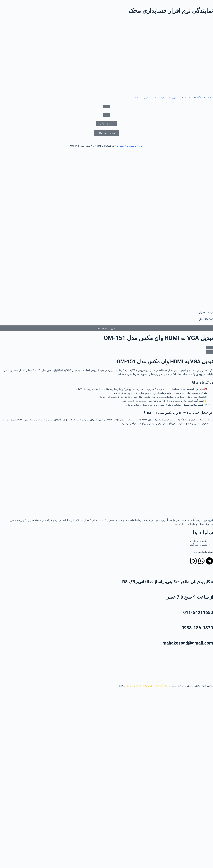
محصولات (131, 146)
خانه (141, 146)
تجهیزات (120, 146)
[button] (199, 98)
